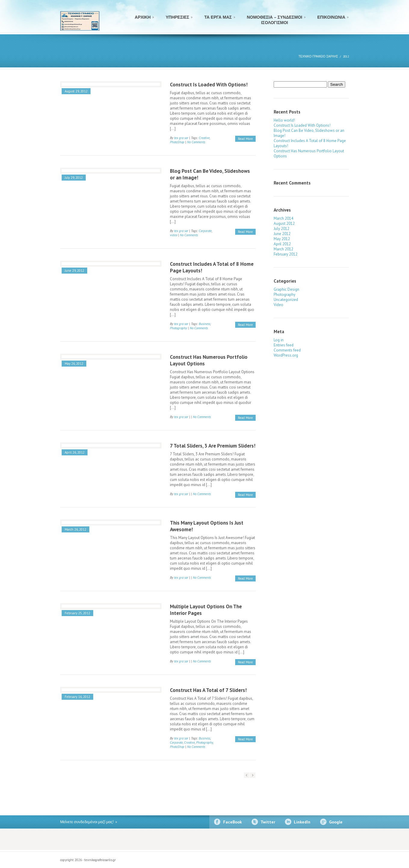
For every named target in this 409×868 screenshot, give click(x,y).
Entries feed (284, 345)
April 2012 (282, 244)
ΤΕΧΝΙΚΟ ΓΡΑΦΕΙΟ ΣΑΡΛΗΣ (318, 56)
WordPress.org (286, 355)
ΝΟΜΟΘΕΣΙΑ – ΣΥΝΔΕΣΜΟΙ (275, 19)
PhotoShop (177, 142)
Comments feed (287, 350)
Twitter (268, 822)
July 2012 (281, 229)
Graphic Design (286, 289)
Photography (178, 328)
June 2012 (282, 234)
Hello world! (284, 120)
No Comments (196, 142)
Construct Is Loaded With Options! (209, 85)
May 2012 (282, 239)
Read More (245, 139)
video (174, 235)
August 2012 (284, 223)
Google (336, 822)
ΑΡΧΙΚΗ (143, 17)
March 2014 (283, 218)
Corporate (205, 231)
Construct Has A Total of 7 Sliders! (208, 690)
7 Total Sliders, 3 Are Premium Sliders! (213, 446)
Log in (279, 340)
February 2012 (286, 254)
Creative (204, 138)
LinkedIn (302, 822)
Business (204, 324)
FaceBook (232, 822)
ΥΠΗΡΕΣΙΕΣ (177, 17)
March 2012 (283, 249)
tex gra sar (181, 138)
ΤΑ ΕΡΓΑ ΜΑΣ (218, 17)
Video (278, 305)
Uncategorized (286, 300)
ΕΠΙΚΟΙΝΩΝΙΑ (331, 17)
